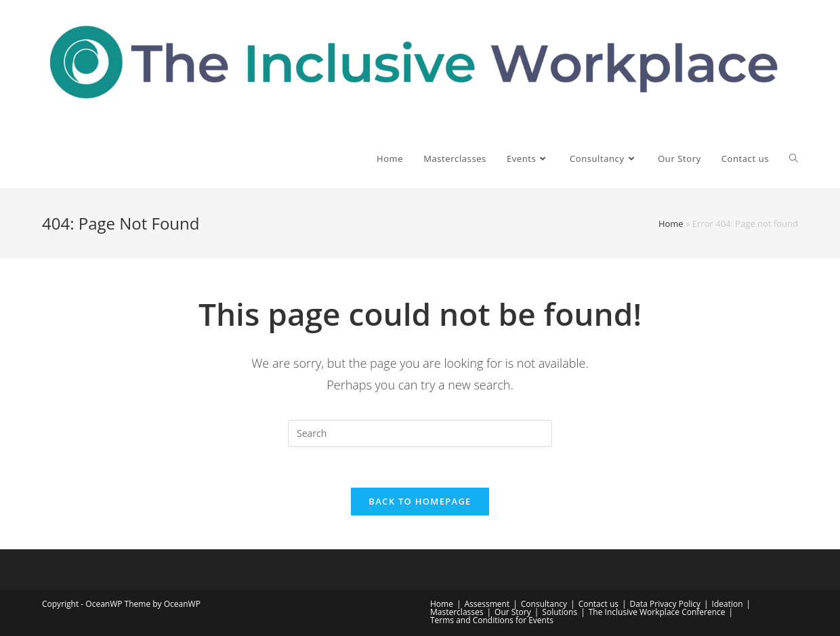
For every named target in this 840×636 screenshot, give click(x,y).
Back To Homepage (420, 501)
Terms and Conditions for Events (492, 620)
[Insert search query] (420, 433)
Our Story (513, 612)
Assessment (487, 604)
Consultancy (544, 604)
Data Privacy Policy (665, 604)
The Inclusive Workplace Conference (657, 612)
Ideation (728, 604)
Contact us (598, 604)
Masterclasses (457, 612)
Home (671, 224)
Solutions (560, 612)
